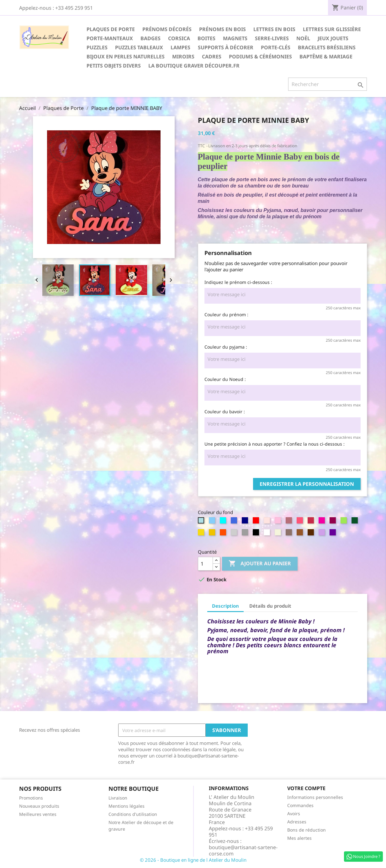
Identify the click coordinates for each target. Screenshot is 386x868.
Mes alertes (299, 838)
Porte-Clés (276, 47)
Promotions (31, 798)
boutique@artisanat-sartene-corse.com (243, 850)
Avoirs (294, 814)
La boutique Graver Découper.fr (194, 66)
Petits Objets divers (114, 66)
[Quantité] (205, 564)
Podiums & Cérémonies (260, 57)
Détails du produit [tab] (270, 606)
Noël (303, 38)
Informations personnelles (315, 797)
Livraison (118, 798)
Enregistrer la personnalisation (307, 484)
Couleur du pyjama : (226, 347)
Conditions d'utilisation (133, 814)
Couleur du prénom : (226, 315)
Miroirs (183, 57)
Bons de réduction (307, 830)
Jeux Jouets (333, 38)
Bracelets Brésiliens (327, 47)
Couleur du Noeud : (225, 379)
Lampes (180, 47)
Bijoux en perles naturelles (126, 57)
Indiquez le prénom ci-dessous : (238, 282)
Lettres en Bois (274, 29)
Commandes (300, 805)
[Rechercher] (328, 84)
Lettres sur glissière (332, 29)
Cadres (212, 57)
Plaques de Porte (111, 29)
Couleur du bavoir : (225, 412)
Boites (206, 38)
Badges (151, 38)
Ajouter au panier (260, 564)
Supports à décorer (226, 47)
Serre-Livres (272, 38)
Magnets (235, 38)
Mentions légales (127, 806)
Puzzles (97, 47)
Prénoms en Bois (222, 29)
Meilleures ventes (38, 814)
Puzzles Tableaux (139, 47)
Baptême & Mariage (326, 57)
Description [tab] (225, 606)
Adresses (297, 822)
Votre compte (306, 788)
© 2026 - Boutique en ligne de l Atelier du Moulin (193, 860)
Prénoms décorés (167, 29)
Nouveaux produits (39, 806)
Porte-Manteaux (110, 38)
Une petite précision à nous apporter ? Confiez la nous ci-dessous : (275, 444)
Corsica (179, 38)
